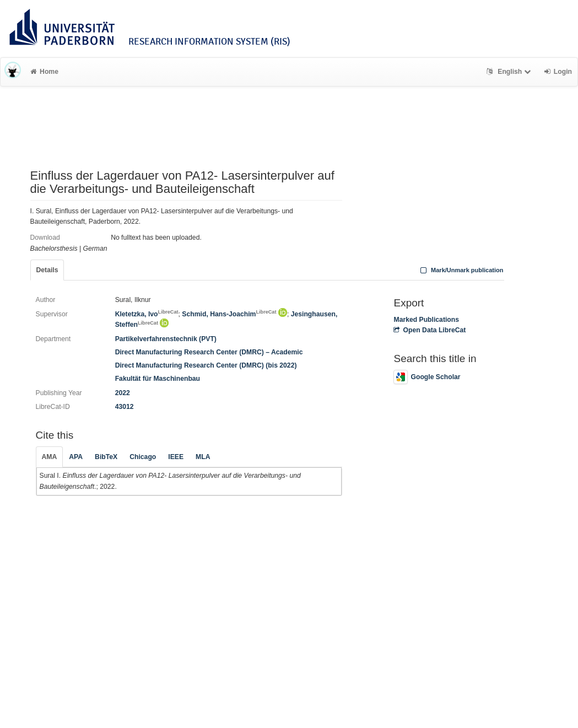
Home (44, 72)
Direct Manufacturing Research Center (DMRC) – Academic (209, 352)
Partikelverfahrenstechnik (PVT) (166, 339)
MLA (203, 457)
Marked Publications (426, 320)
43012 (125, 407)
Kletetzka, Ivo (147, 314)
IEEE (176, 457)
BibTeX (106, 457)
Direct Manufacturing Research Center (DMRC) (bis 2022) (206, 365)
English (510, 72)
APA (76, 457)
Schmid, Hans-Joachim (229, 314)
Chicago (143, 457)
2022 (123, 393)
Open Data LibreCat (430, 330)
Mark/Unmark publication (460, 270)
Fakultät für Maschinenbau (158, 379)
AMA (50, 457)
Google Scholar (427, 377)
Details (47, 270)
